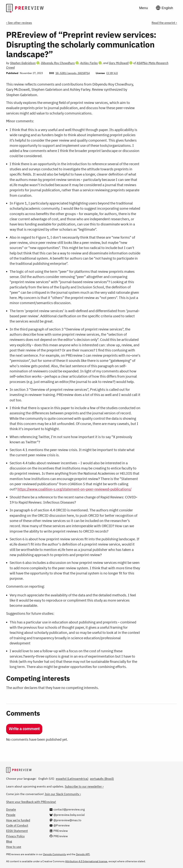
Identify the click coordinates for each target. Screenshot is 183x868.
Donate (11, 809)
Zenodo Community (55, 854)
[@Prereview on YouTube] (59, 825)
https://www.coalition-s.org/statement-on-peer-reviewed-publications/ (74, 489)
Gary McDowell (119, 63)
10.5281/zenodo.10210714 (73, 73)
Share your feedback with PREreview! (31, 802)
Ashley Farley (89, 63)
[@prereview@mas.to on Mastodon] (65, 820)
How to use (14, 847)
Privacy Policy (15, 836)
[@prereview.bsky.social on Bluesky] (67, 815)
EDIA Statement (17, 831)
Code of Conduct (17, 825)
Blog (9, 841)
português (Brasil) (102, 779)
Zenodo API (83, 854)
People (11, 815)
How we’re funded (18, 820)
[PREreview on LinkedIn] (59, 831)
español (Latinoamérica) (72, 779)
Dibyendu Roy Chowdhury (58, 63)
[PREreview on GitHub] (59, 836)
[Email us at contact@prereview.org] (67, 809)
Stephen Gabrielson (23, 63)
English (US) (46, 779)
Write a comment (24, 729)
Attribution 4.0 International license (86, 861)
